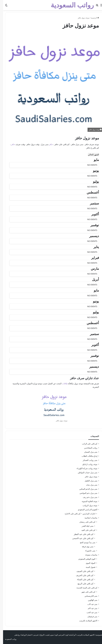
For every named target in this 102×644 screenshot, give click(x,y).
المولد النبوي (88, 563)
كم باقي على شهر (85, 592)
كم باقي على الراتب (87, 444)
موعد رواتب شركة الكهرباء (84, 468)
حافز (48, 144)
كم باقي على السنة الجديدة (84, 588)
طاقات (62, 384)
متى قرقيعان (89, 617)
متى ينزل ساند (89, 485)
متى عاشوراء (87, 551)
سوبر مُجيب (46, 635)
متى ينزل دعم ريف (87, 497)
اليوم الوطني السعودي (84, 559)
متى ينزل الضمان (88, 452)
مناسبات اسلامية (88, 518)
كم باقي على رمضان (84, 522)
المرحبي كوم (57, 635)
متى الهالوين (90, 600)
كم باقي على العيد (85, 530)
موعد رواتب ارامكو (87, 464)
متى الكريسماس (88, 596)
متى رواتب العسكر (87, 460)
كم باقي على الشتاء (82, 579)
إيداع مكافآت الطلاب (86, 456)
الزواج (39, 635)
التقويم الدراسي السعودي (85, 510)
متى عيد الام (90, 608)
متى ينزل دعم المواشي (85, 493)
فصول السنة (88, 567)
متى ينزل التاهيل (88, 481)
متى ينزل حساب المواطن (85, 473)
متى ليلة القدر (84, 526)
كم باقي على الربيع (82, 584)
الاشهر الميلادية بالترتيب (85, 621)
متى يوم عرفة (85, 547)
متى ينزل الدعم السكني (85, 489)
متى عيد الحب (89, 612)
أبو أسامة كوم (68, 635)
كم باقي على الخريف (82, 575)
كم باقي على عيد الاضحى (80, 538)
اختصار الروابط (24, 635)
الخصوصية (96, 635)
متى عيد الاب (89, 604)
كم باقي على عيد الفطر (81, 534)
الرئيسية (92, 18)
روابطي (14, 635)
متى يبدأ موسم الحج (85, 542)
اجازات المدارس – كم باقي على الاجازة (77, 514)
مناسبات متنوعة (88, 555)
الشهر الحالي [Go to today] (90, 155)
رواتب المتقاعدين (88, 448)
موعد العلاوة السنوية (87, 501)
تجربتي (33, 635)
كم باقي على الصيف (82, 571)
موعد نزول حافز (88, 477)
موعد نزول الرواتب (87, 505)
